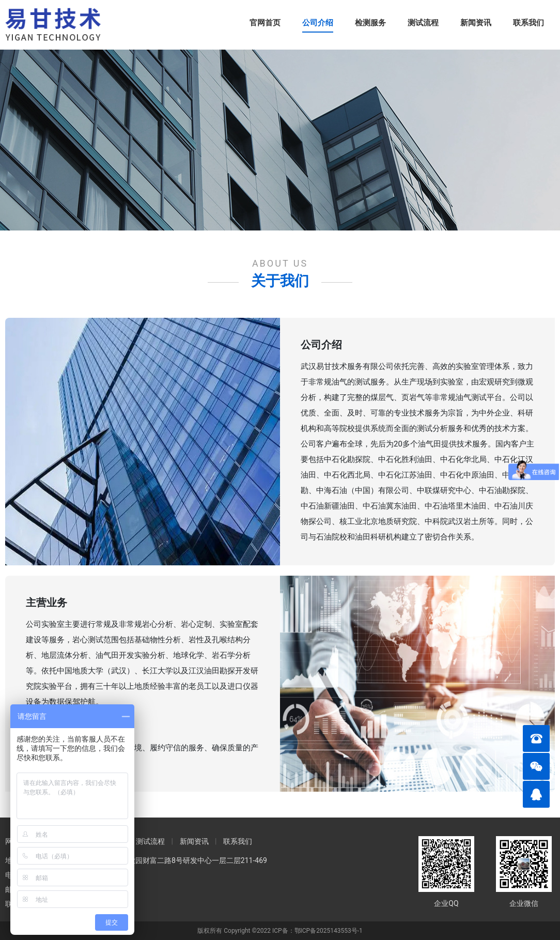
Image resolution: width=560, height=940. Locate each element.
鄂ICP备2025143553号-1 (329, 931)
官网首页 (265, 23)
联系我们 (528, 23)
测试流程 (423, 23)
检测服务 (370, 23)
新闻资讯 (476, 23)
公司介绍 (318, 23)
